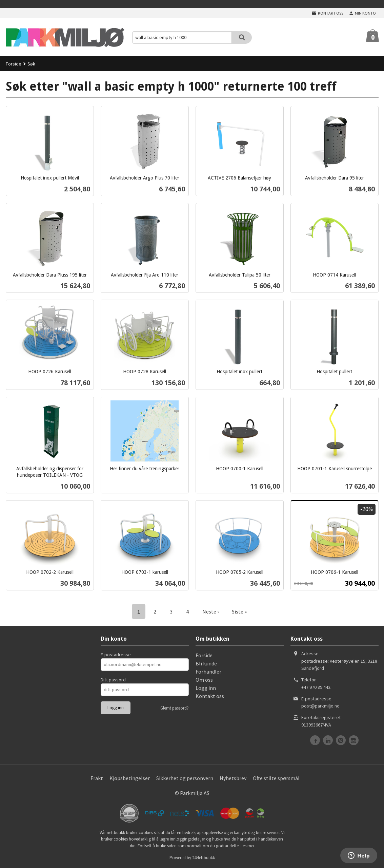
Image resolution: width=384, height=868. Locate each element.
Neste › (210, 611)
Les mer (248, 846)
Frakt (97, 778)
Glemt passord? (175, 708)
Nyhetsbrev (233, 778)
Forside (14, 64)
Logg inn (206, 688)
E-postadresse (116, 655)
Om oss (204, 680)
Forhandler (208, 672)
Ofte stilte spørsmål (276, 778)
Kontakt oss (210, 696)
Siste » (240, 611)
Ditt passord (113, 680)
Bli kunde (206, 663)
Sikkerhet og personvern (185, 778)
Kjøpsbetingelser (130, 778)
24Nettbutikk (204, 858)
